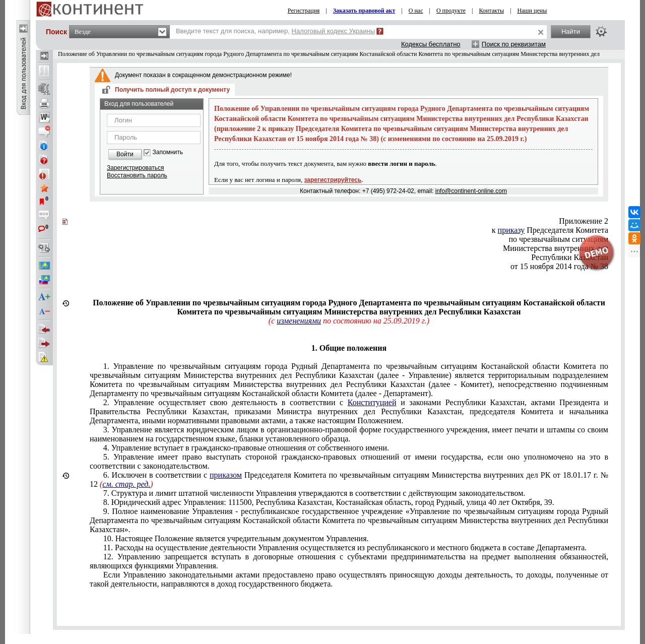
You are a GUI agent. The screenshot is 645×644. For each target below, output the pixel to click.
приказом (226, 475)
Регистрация (304, 11)
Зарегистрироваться (135, 168)
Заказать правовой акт (364, 11)
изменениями (299, 321)
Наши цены (532, 11)
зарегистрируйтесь (333, 180)
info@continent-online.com (471, 191)
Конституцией (372, 402)
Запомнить (168, 152)
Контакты (491, 11)
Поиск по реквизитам (514, 44)
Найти (571, 31)
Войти (125, 154)
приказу (511, 230)
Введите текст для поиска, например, (275, 31)
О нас (416, 11)
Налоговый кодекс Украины (334, 31)
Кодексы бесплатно (431, 44)
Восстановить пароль (137, 175)
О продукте (451, 11)
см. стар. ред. (126, 484)
